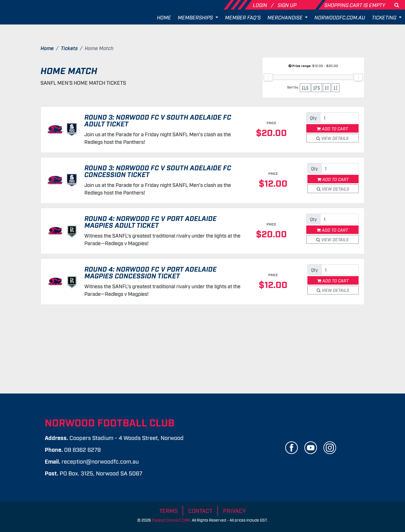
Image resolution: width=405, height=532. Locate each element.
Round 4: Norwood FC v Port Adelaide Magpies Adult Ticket (150, 221)
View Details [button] (332, 138)
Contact (200, 510)
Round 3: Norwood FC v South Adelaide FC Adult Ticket (158, 120)
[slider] (268, 77)
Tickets (69, 48)
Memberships (196, 17)
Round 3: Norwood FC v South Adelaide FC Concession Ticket (158, 171)
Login (261, 5)
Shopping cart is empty (355, 5)
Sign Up (287, 5)
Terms (168, 510)
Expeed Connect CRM (171, 520)
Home (164, 17)
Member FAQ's (243, 17)
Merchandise (286, 17)
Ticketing (385, 17)
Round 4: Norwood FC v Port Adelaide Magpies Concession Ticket (150, 272)
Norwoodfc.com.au (340, 17)
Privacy (234, 510)
